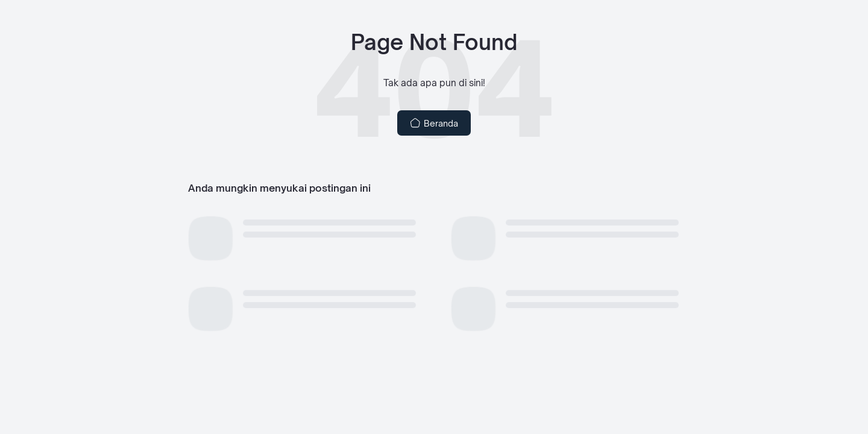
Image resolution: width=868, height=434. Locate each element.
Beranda (434, 123)
